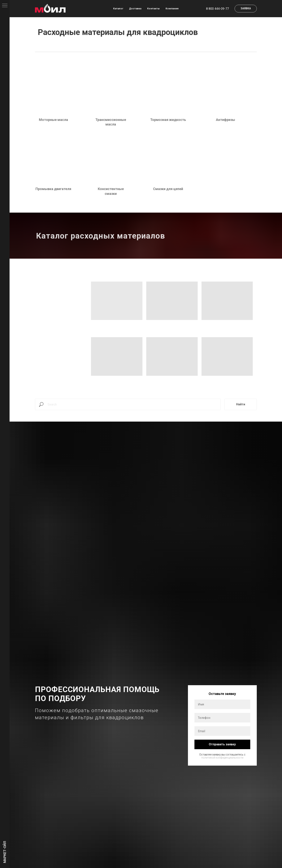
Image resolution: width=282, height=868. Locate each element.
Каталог (118, 9)
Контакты (154, 9)
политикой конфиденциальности (222, 758)
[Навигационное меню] (5, 6)
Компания (172, 9)
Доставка (135, 9)
